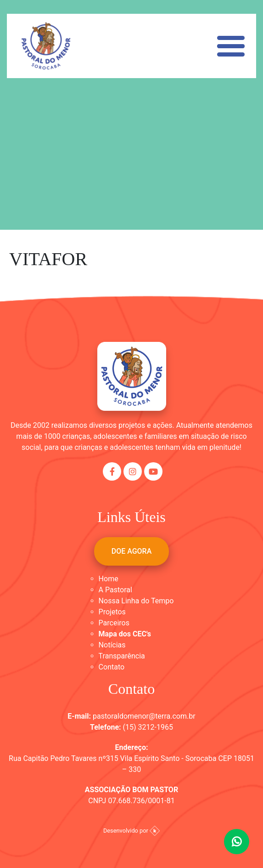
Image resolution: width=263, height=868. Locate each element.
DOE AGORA (132, 551)
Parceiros (114, 623)
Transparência (122, 656)
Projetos (112, 612)
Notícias (112, 645)
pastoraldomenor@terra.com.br (144, 716)
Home (109, 579)
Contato (112, 667)
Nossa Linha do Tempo (136, 601)
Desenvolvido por (131, 831)
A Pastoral (115, 590)
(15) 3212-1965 (148, 727)
